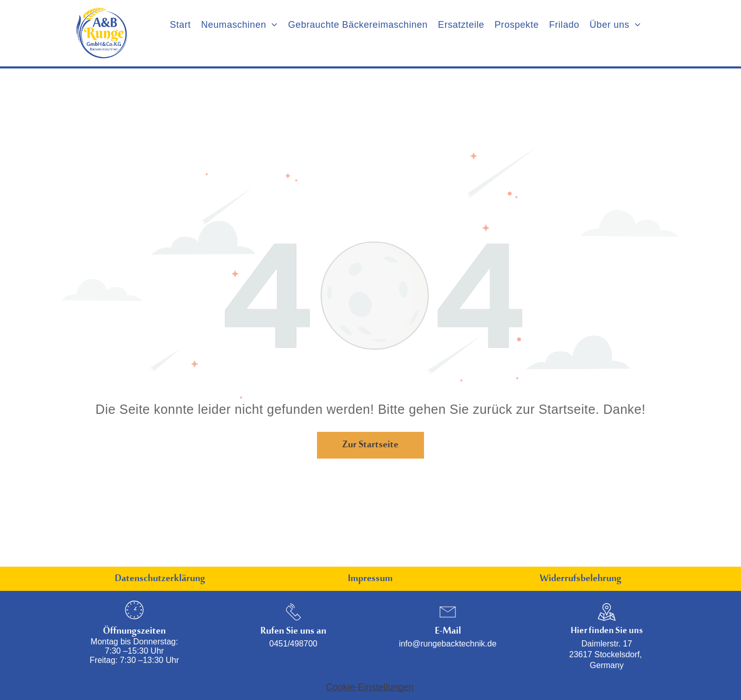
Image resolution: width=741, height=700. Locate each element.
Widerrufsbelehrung (581, 581)
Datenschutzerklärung (160, 581)
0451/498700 (293, 644)
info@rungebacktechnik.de (448, 644)
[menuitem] (180, 25)
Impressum (370, 581)
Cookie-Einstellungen (370, 687)
